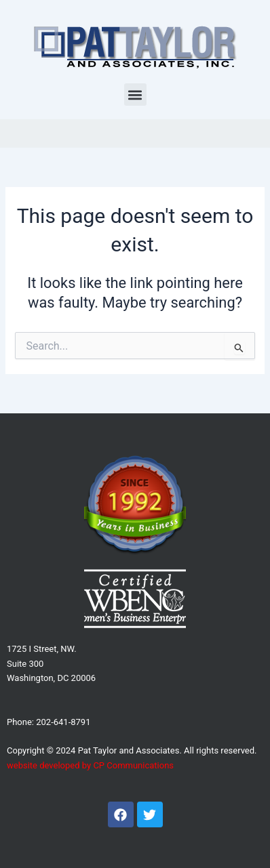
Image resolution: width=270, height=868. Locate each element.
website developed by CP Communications (90, 765)
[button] (135, 95)
